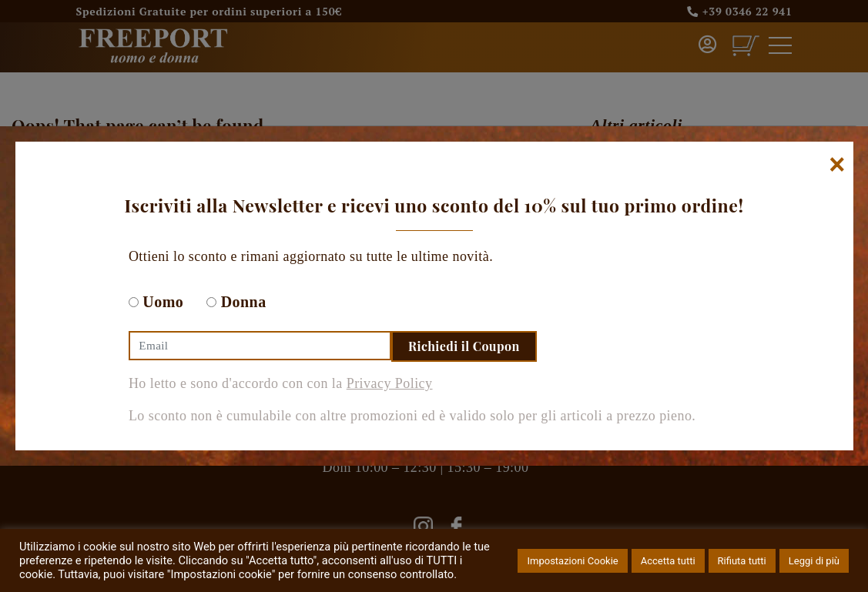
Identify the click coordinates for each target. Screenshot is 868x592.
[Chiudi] (837, 165)
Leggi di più (814, 561)
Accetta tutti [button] (668, 561)
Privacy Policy (390, 383)
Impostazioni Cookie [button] (572, 561)
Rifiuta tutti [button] (742, 561)
